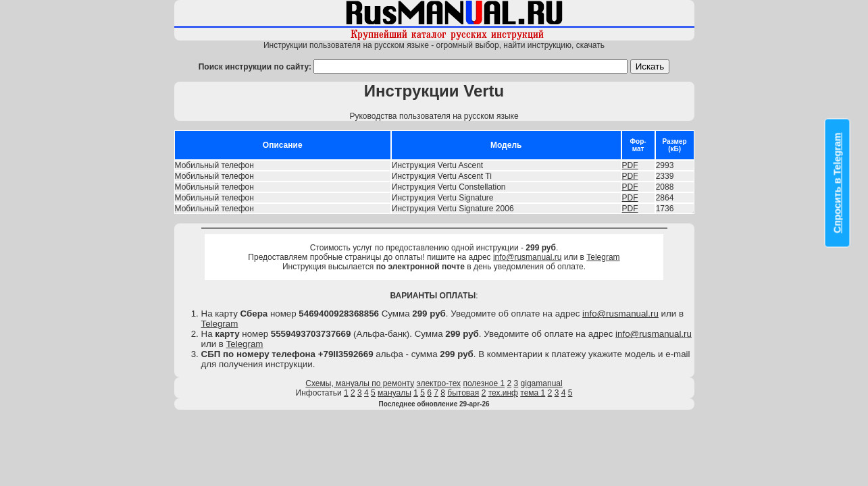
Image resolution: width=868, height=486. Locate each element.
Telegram (603, 257)
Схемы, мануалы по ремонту (360, 383)
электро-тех (439, 383)
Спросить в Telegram (838, 183)
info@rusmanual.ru (528, 257)
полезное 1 (484, 383)
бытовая (463, 393)
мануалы (394, 393)
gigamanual (542, 383)
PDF (630, 165)
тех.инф (503, 393)
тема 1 (533, 393)
